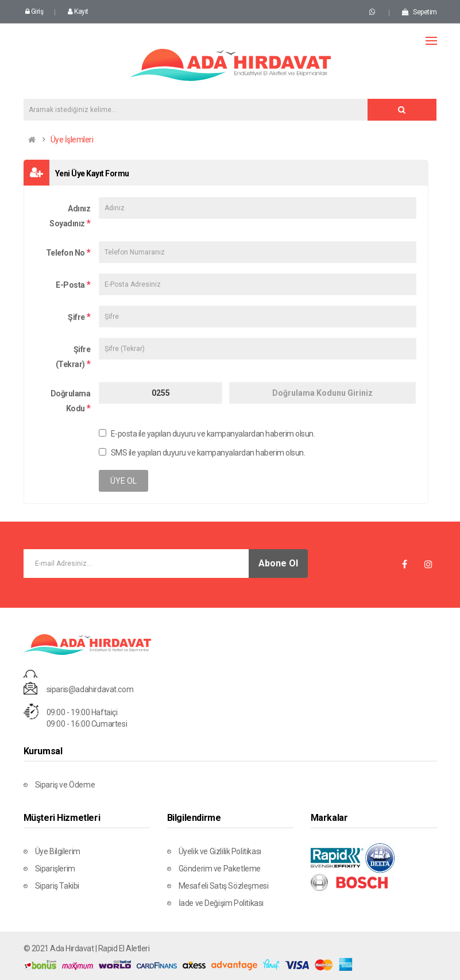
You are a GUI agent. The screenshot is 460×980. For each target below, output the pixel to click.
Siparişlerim (55, 869)
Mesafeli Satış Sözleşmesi (224, 886)
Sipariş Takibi (57, 886)
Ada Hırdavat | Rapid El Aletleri (100, 948)
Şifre (76, 317)
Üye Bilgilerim (58, 851)
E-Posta (70, 285)
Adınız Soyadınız (70, 216)
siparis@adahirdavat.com (90, 689)
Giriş (34, 11)
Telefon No (65, 253)
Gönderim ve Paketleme (220, 869)
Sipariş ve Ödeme (65, 785)
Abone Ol (278, 563)
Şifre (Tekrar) (73, 357)
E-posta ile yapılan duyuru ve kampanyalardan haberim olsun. (207, 434)
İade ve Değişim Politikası (221, 903)
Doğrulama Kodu (71, 401)
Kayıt (78, 11)
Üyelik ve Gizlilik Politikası (220, 851)
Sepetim (420, 12)
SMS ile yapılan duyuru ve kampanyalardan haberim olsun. (202, 453)
